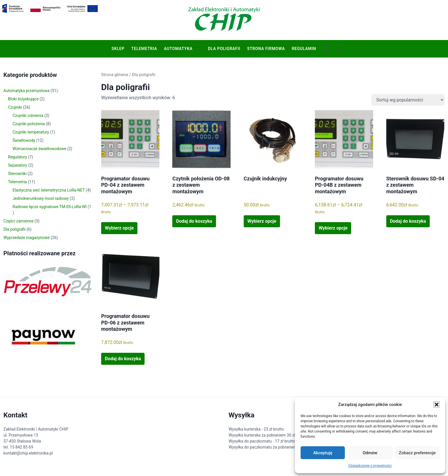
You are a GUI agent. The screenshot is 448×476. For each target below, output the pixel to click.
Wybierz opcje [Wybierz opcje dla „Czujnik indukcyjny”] (262, 221)
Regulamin (304, 49)
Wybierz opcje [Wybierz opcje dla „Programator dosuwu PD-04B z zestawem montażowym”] (333, 228)
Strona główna (115, 75)
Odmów (370, 453)
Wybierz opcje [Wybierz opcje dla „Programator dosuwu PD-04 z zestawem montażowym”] (119, 228)
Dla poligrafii (224, 49)
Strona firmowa (266, 49)
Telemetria (144, 49)
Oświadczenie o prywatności (370, 466)
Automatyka (178, 49)
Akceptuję (323, 453)
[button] (437, 405)
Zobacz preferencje (417, 453)
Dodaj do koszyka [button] (194, 221)
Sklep (118, 49)
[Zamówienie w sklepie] (408, 100)
